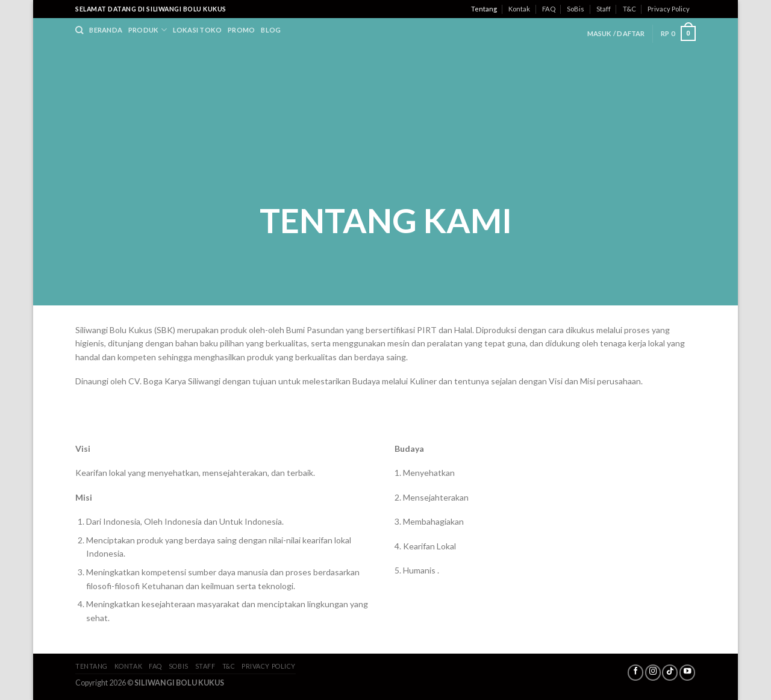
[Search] (79, 30)
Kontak (519, 9)
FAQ (549, 9)
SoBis (576, 9)
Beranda (106, 30)
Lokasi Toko (197, 30)
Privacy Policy (669, 9)
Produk (148, 30)
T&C (629, 9)
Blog (271, 30)
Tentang (484, 9)
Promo (241, 30)
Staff (604, 9)
